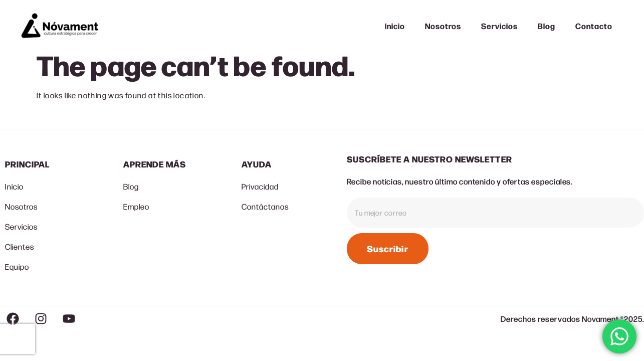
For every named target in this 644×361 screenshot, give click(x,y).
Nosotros (443, 26)
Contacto (594, 26)
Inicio (395, 26)
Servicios (499, 26)
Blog (547, 26)
